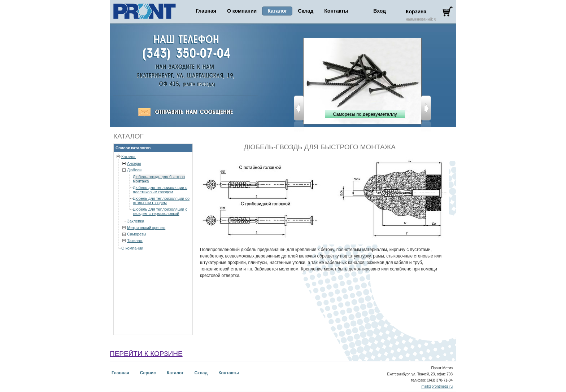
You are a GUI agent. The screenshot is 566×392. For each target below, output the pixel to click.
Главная (206, 11)
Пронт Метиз (145, 11)
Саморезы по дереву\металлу (365, 114)
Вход (380, 11)
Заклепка (136, 221)
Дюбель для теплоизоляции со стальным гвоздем (161, 201)
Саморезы (137, 234)
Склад (306, 11)
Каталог (129, 157)
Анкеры (134, 163)
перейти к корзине (146, 354)
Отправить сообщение (186, 112)
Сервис (148, 373)
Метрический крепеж (146, 228)
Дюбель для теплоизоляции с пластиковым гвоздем (160, 190)
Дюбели (134, 170)
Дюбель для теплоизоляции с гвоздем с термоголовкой (160, 211)
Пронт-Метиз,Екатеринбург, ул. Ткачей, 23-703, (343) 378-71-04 (197, 85)
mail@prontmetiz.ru (437, 386)
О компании (242, 11)
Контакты (336, 11)
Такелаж (135, 241)
